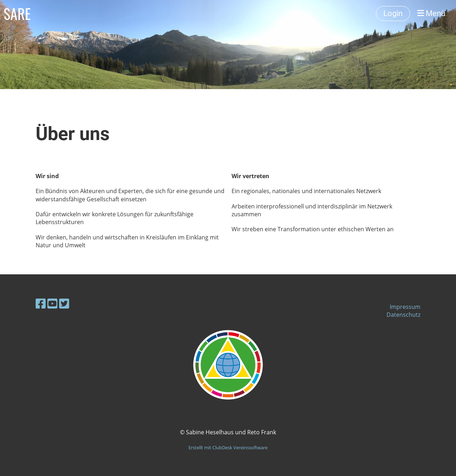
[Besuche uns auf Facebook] (41, 303)
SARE (17, 14)
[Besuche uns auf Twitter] (64, 303)
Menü (431, 13)
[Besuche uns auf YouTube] (52, 303)
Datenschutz (403, 315)
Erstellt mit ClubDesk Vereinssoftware (228, 447)
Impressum (405, 307)
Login (393, 13)
